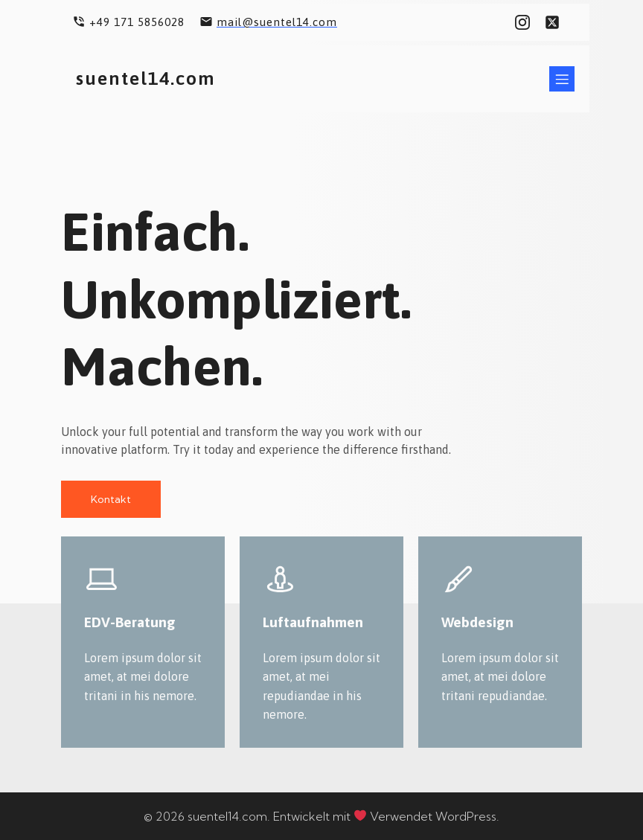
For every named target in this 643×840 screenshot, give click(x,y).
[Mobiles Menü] (562, 78)
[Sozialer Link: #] (526, 22)
